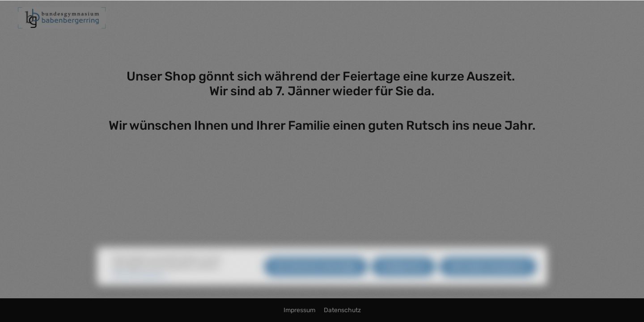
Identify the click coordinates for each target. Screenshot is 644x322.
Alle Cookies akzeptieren (488, 276)
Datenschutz (342, 310)
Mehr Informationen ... (141, 284)
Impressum (300, 310)
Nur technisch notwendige (316, 276)
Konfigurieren (403, 276)
